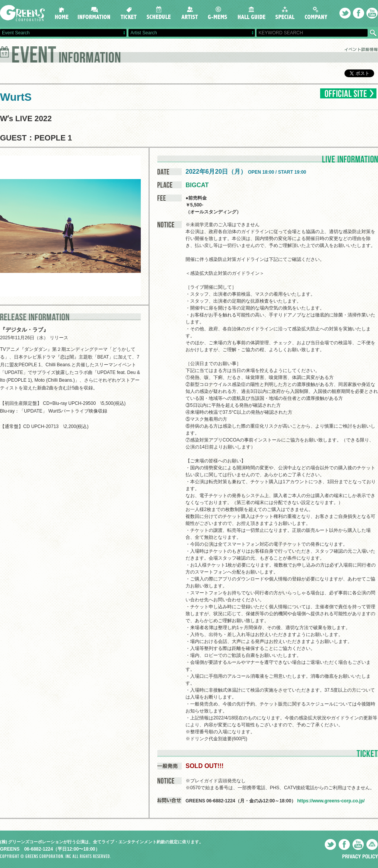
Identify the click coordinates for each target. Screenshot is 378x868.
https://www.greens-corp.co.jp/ (331, 801)
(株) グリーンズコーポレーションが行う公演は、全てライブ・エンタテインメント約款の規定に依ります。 (102, 842)
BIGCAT (197, 185)
